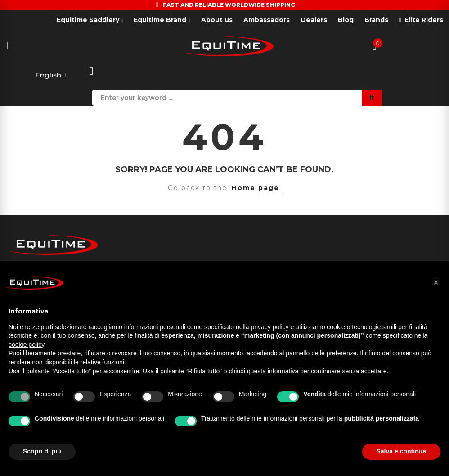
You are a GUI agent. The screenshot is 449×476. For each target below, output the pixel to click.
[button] (436, 282)
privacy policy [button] (270, 327)
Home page (256, 188)
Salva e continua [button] (401, 451)
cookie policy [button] (26, 345)
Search (372, 98)
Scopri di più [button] (42, 451)
